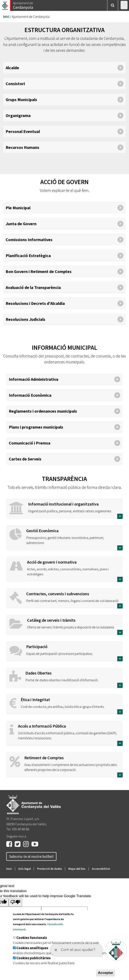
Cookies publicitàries (33, 958)
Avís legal (25, 869)
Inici (6, 17)
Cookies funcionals (32, 938)
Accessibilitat (101, 869)
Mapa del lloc (77, 869)
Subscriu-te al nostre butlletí (31, 856)
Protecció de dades (50, 869)
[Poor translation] (15, 903)
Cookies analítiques (32, 948)
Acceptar (106, 973)
